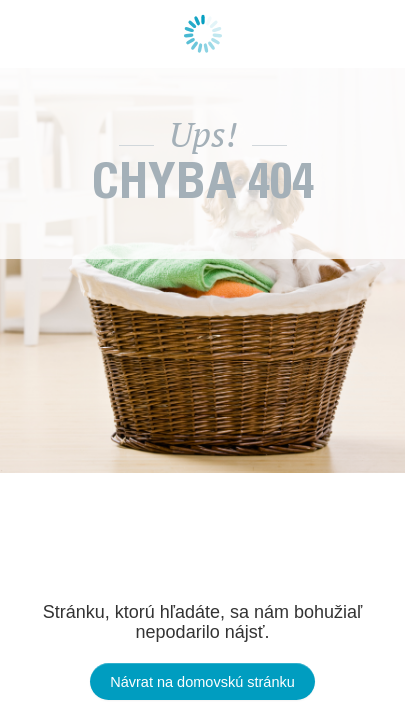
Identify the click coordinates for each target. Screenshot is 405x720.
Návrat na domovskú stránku (202, 682)
